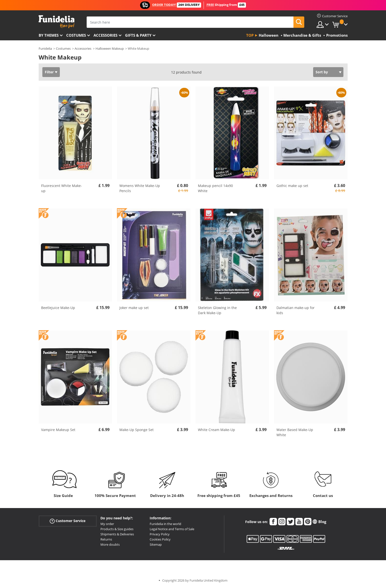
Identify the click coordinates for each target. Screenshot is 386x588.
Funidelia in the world (165, 524)
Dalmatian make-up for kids (296, 310)
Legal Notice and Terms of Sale (172, 529)
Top (250, 35)
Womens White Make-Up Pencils (140, 188)
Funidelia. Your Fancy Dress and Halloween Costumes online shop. (56, 22)
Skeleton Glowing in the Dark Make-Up (217, 310)
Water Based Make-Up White (295, 432)
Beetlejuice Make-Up (58, 308)
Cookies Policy (160, 539)
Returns (106, 539)
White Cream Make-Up (217, 430)
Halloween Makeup (110, 48)
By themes (49, 35)
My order (107, 524)
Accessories (105, 35)
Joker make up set (134, 308)
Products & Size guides (117, 529)
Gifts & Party (138, 35)
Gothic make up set (292, 186)
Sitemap (156, 544)
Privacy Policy (160, 534)
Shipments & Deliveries (117, 534)
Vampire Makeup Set (58, 430)
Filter (49, 72)
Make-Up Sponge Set (137, 430)
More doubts (110, 544)
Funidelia (45, 48)
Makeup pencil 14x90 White (215, 188)
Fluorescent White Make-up (62, 188)
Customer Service (68, 521)
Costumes (76, 35)
